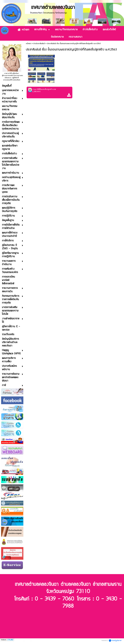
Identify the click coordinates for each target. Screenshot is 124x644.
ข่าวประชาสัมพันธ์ (39, 44)
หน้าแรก (29, 44)
